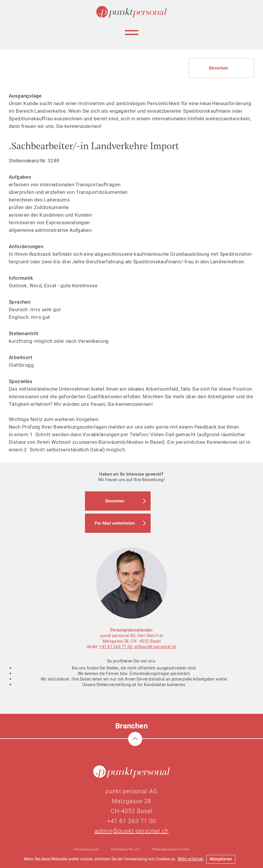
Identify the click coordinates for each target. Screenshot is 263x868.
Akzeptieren (221, 859)
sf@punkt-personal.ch (155, 647)
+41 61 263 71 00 (132, 821)
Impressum (87, 850)
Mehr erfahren (191, 859)
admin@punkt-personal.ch (132, 831)
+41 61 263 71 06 (116, 647)
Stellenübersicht (170, 850)
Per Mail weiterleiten (115, 523)
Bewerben (218, 68)
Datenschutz (126, 850)
